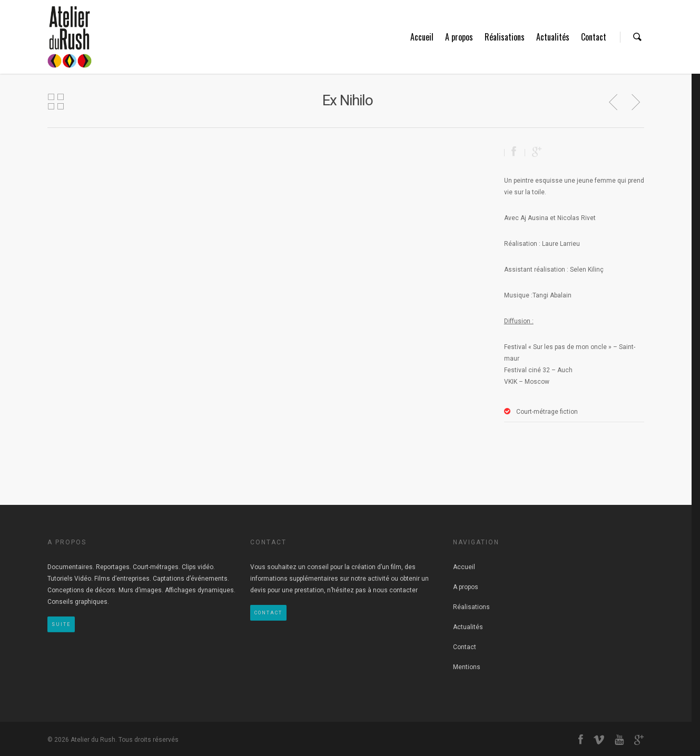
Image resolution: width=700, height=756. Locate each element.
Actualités (553, 37)
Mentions (467, 667)
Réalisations (505, 37)
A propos (459, 37)
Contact (594, 37)
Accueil (422, 37)
